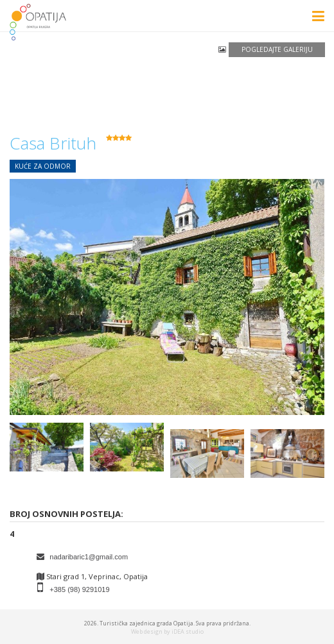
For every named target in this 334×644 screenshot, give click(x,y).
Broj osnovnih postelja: (66, 514)
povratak (25, 116)
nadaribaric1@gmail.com (89, 557)
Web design (147, 631)
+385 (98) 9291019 (79, 589)
